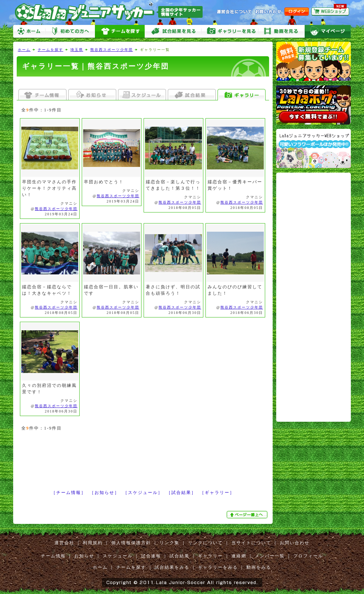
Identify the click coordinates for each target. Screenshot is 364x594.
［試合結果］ (181, 493)
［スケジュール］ (143, 493)
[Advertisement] (143, 83)
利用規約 (93, 543)
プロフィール (308, 556)
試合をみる (173, 31)
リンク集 (170, 543)
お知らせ (84, 556)
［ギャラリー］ (217, 493)
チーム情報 (53, 556)
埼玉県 (77, 50)
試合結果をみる (172, 567)
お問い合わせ (295, 543)
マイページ (328, 31)
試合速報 (151, 556)
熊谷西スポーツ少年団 (112, 50)
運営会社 (64, 543)
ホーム (29, 31)
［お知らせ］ (105, 493)
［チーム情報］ (69, 493)
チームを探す (120, 31)
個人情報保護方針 (131, 543)
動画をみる (282, 31)
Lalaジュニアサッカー (112, 12)
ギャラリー (210, 556)
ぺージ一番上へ (248, 515)
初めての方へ (70, 31)
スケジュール (118, 556)
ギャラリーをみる (230, 31)
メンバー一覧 (270, 556)
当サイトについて (251, 543)
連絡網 (239, 556)
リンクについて (205, 543)
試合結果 (180, 556)
